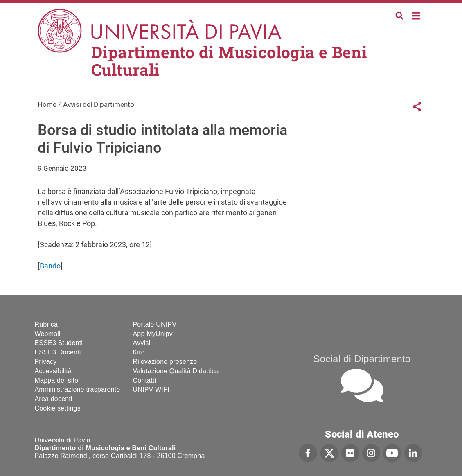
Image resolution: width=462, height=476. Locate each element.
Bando (50, 266)
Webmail (48, 334)
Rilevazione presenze (165, 362)
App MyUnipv (153, 334)
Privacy (46, 362)
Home (416, 15)
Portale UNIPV (155, 324)
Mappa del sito (57, 380)
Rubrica (46, 324)
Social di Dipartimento (362, 359)
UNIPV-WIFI (151, 389)
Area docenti (54, 399)
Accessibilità (53, 371)
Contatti (145, 380)
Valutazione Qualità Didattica (176, 371)
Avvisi (142, 343)
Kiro (139, 352)
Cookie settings (58, 408)
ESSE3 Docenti (58, 352)
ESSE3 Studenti (59, 343)
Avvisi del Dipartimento (99, 104)
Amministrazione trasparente (78, 389)
